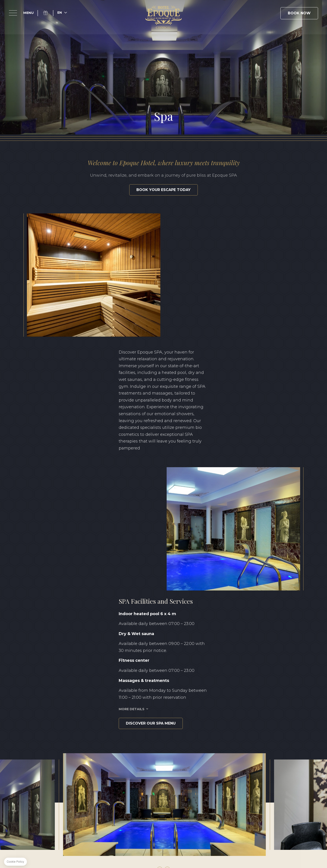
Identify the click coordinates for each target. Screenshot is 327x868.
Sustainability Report (173, 816)
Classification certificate (224, 816)
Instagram (56, 764)
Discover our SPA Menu (84, 475)
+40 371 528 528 (179, 772)
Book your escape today (163, 190)
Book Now (299, 13)
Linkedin (67, 764)
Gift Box (48, 13)
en (60, 13)
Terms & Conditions (96, 816)
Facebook (46, 764)
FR (295, 799)
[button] (160, 621)
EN (268, 799)
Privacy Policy (133, 816)
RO (282, 799)
